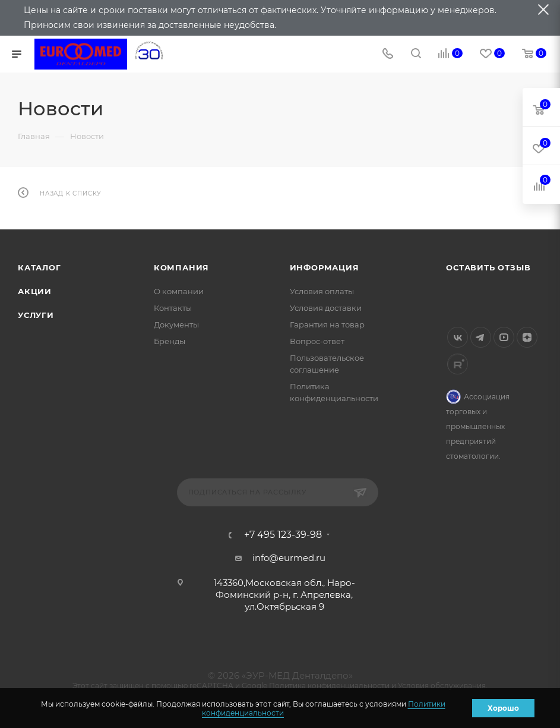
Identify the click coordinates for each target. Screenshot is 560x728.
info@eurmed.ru (289, 558)
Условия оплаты (322, 291)
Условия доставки (326, 308)
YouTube (504, 337)
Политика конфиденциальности (329, 686)
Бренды (170, 341)
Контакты (173, 308)
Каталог (39, 267)
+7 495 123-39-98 (283, 535)
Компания (181, 267)
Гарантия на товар (327, 324)
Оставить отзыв (488, 267)
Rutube (458, 364)
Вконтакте (458, 337)
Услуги (36, 315)
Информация (325, 267)
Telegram (481, 337)
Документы (176, 324)
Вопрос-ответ (317, 341)
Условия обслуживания (442, 686)
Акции (35, 291)
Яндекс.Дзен (527, 337)
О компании (179, 291)
